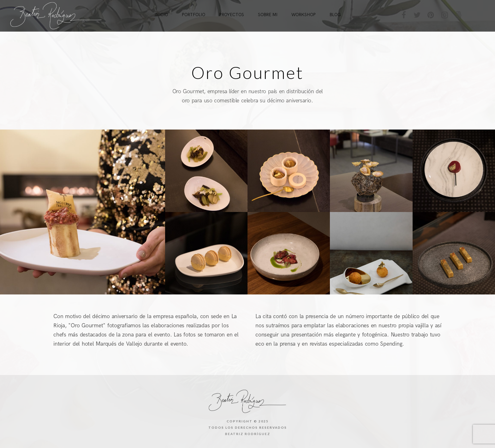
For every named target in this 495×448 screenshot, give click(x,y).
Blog (335, 15)
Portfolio (194, 15)
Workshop (304, 15)
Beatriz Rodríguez (248, 434)
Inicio (161, 15)
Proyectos (232, 15)
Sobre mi (268, 15)
